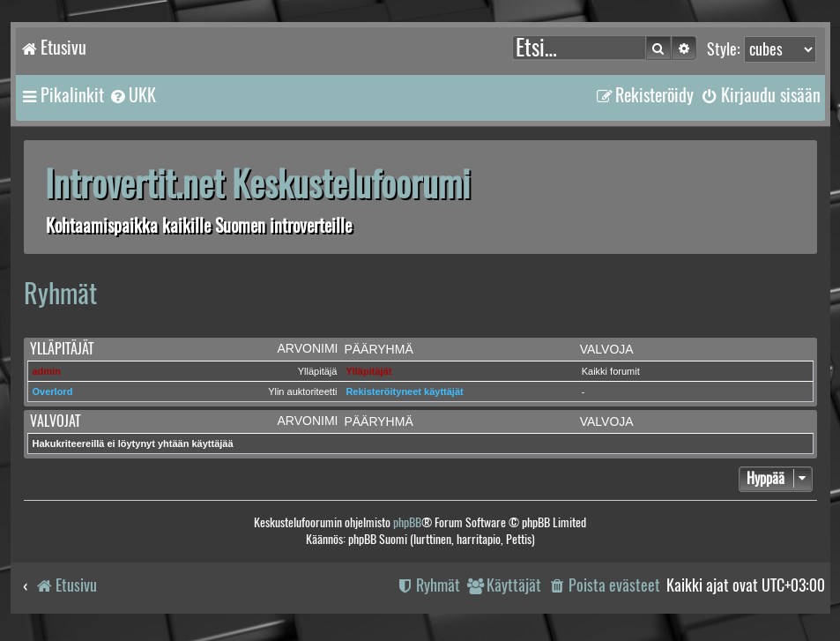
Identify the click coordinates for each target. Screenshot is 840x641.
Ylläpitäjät (62, 349)
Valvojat (55, 421)
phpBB (407, 522)
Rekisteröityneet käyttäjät (404, 391)
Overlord (53, 391)
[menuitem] (132, 95)
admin (47, 371)
